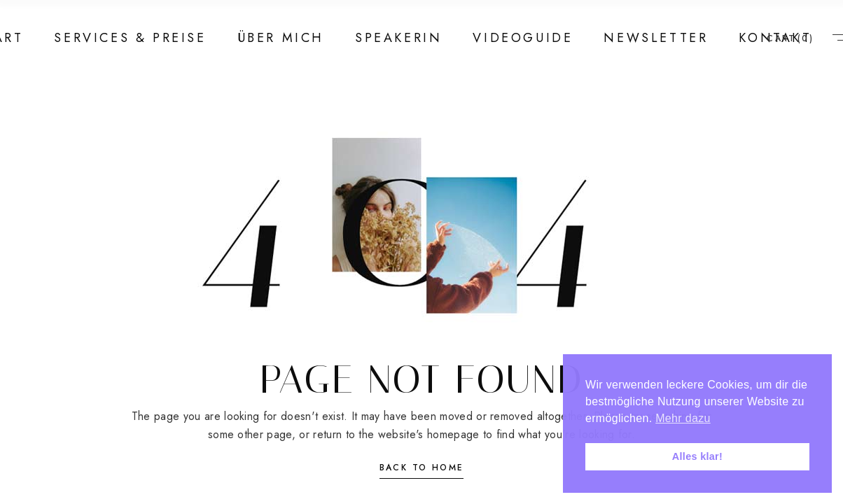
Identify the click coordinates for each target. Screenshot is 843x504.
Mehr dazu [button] (683, 418)
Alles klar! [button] (697, 456)
